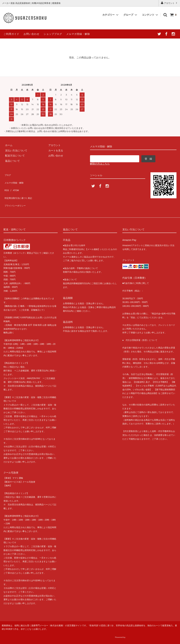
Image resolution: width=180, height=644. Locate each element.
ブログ (7, 174)
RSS (6, 184)
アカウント (169, 3)
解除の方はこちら (100, 164)
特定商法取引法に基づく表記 (20, 190)
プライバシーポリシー (16, 195)
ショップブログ (53, 34)
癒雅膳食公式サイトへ (147, 634)
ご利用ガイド (11, 34)
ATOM (14, 184)
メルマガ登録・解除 (78, 34)
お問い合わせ (31, 34)
